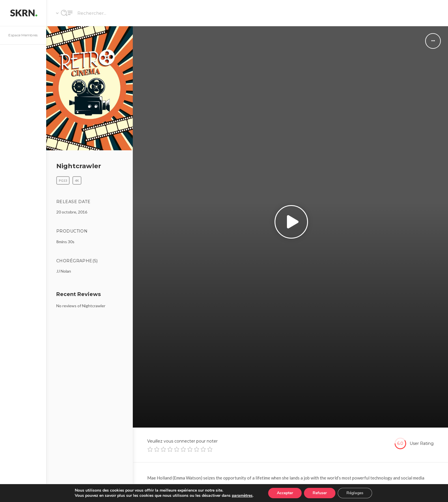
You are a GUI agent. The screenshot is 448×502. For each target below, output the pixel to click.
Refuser (320, 493)
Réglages (355, 493)
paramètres (242, 496)
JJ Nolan (64, 271)
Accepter (285, 493)
